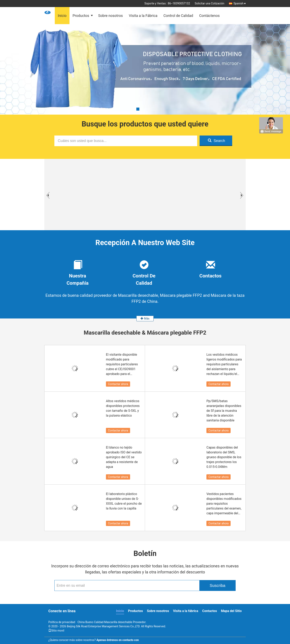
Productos (81, 16)
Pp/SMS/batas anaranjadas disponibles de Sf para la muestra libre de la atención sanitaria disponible (224, 411)
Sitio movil (56, 631)
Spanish (240, 3)
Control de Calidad (178, 16)
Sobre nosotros (111, 16)
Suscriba (217, 585)
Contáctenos (209, 16)
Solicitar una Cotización (210, 3)
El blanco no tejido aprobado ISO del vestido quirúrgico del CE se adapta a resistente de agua (124, 457)
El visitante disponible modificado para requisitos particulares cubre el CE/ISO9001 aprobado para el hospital (122, 365)
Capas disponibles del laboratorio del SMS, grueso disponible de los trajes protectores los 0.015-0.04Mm (224, 457)
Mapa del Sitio (231, 611)
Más (145, 318)
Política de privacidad (62, 622)
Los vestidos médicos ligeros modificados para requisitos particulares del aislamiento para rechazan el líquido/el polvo (224, 365)
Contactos (210, 611)
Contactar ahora (118, 384)
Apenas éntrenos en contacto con (118, 640)
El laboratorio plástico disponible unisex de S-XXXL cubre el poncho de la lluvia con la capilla (124, 501)
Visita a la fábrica (186, 611)
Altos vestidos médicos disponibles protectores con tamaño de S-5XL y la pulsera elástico (123, 408)
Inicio (62, 16)
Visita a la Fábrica (143, 16)
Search (216, 141)
